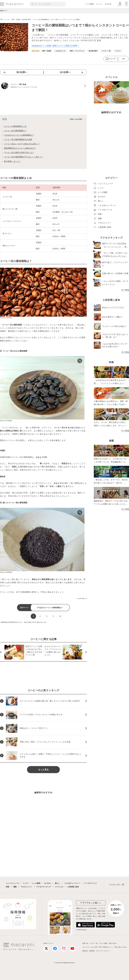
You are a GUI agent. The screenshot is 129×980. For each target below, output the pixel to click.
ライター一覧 (93, 943)
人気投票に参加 (73, 887)
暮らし (57, 883)
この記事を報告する (82, 598)
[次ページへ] (60, 616)
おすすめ (108, 4)
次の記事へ (65, 72)
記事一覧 (85, 943)
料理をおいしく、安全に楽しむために (115, 947)
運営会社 (85, 951)
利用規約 (92, 951)
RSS (100, 947)
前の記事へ (22, 72)
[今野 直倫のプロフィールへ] (43, 86)
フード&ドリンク (90, 883)
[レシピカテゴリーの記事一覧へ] (36, 51)
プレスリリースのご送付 (90, 947)
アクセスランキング (44, 887)
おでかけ (48, 883)
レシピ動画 (89, 4)
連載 (15, 887)
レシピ (26, 883)
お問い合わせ (113, 943)
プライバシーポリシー (103, 951)
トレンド (99, 4)
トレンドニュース (12, 883)
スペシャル (59, 887)
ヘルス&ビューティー (72, 883)
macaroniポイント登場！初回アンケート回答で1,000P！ (55, 46)
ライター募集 (103, 943)
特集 (8, 887)
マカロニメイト (26, 887)
